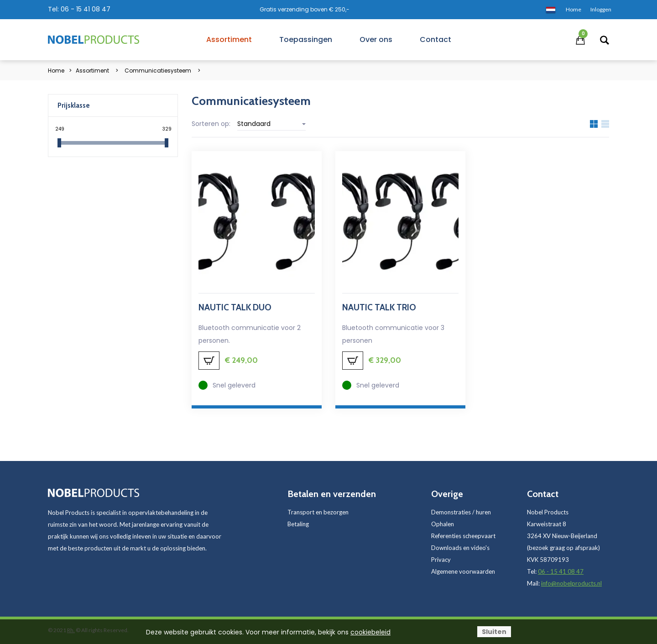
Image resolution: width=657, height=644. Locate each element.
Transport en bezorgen (318, 512)
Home (56, 71)
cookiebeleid (370, 632)
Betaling (298, 524)
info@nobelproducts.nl (571, 583)
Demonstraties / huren (461, 512)
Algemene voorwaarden (463, 571)
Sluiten (494, 632)
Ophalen (443, 524)
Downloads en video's (460, 548)
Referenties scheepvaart (463, 536)
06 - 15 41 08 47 (86, 9)
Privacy (441, 560)
